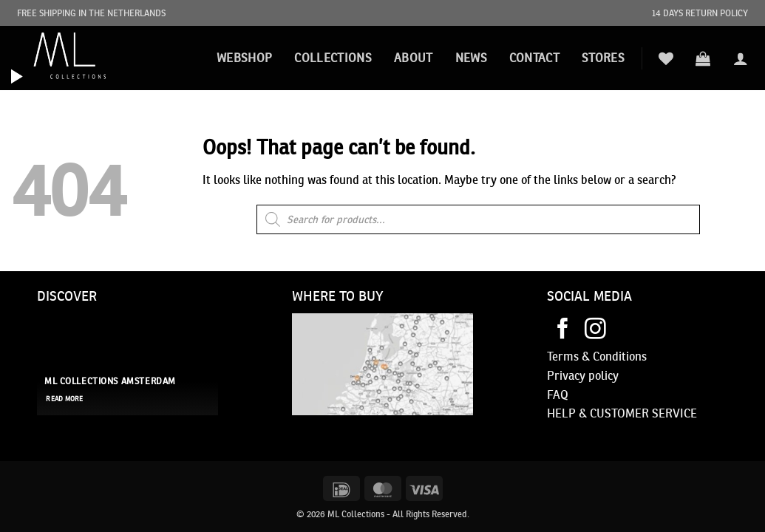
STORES (603, 58)
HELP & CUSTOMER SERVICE (622, 413)
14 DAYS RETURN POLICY (700, 13)
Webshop (244, 58)
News (471, 58)
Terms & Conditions (597, 356)
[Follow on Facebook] (563, 330)
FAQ (558, 395)
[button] (703, 58)
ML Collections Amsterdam (110, 381)
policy (602, 375)
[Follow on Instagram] (595, 330)
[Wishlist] (666, 58)
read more (64, 399)
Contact (534, 58)
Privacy (566, 375)
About (414, 58)
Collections (333, 58)
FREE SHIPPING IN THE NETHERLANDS (91, 13)
